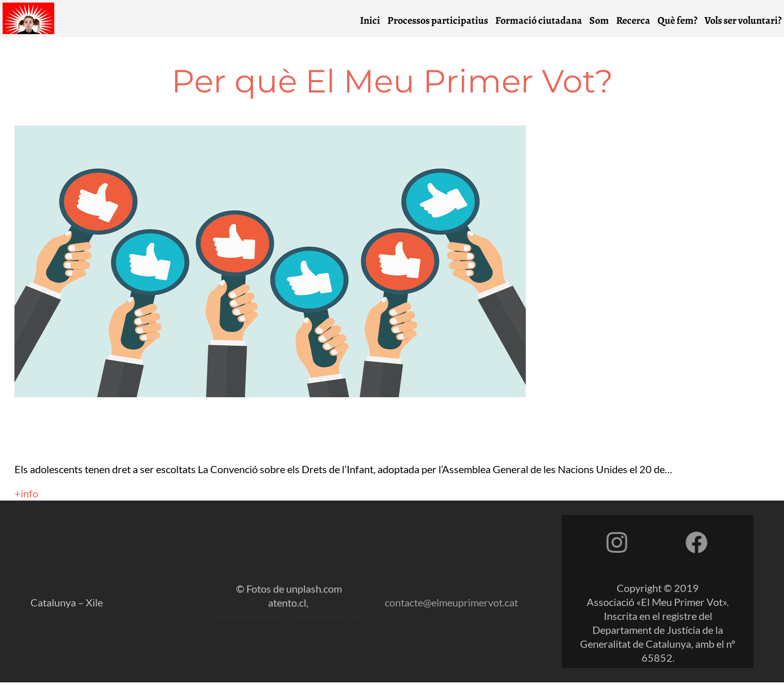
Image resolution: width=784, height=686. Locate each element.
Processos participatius (444, 20)
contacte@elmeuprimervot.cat (451, 623)
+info (26, 493)
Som (605, 20)
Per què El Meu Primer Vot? (392, 81)
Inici (376, 20)
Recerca (639, 20)
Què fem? (684, 20)
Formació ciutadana (545, 20)
